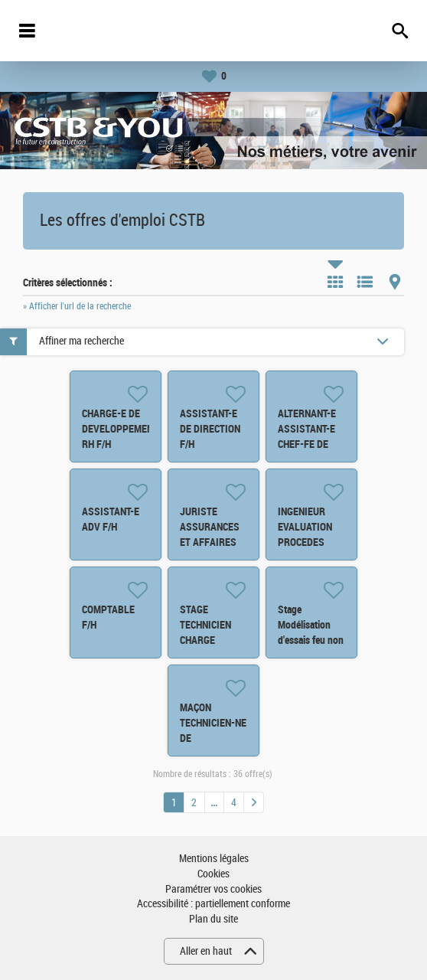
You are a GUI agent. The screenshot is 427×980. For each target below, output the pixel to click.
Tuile (335, 282)
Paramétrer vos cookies (213, 889)
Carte (395, 282)
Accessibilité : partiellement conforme (213, 904)
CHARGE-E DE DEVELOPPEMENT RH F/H (120, 429)
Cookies (213, 874)
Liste (365, 282)
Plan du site (213, 919)
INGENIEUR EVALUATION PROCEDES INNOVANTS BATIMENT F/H (308, 542)
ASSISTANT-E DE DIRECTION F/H (210, 429)
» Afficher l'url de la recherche (77, 306)
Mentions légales (214, 859)
